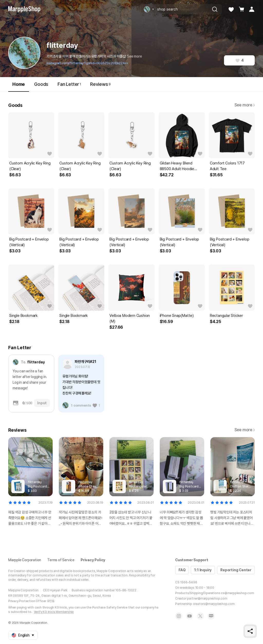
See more (134, 56)
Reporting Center (236, 570)
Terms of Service (61, 560)
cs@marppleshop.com (237, 593)
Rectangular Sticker (226, 316)
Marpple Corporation (25, 560)
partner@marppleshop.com (207, 599)
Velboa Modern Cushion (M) (130, 318)
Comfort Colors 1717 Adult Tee (227, 166)
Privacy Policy (93, 560)
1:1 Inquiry (203, 570)
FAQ (182, 570)
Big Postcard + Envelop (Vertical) (29, 242)
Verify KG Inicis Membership (54, 612)
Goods (41, 84)
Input (42, 403)
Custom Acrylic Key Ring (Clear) (30, 166)
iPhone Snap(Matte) (177, 316)
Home (19, 86)
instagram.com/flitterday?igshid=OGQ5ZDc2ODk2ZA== (87, 63)
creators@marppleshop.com (214, 604)
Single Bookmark (24, 316)
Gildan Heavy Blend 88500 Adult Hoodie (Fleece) (177, 166)
